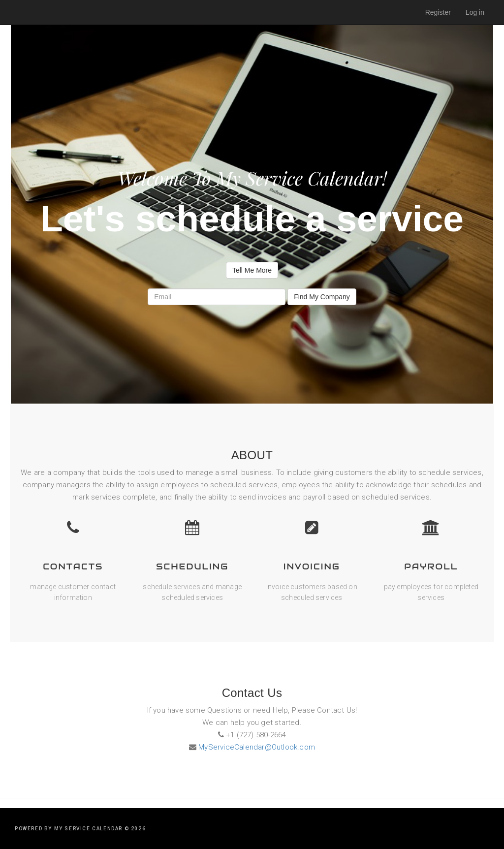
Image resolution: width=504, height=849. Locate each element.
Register (438, 12)
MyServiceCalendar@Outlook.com (256, 747)
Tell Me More (252, 270)
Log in (475, 12)
